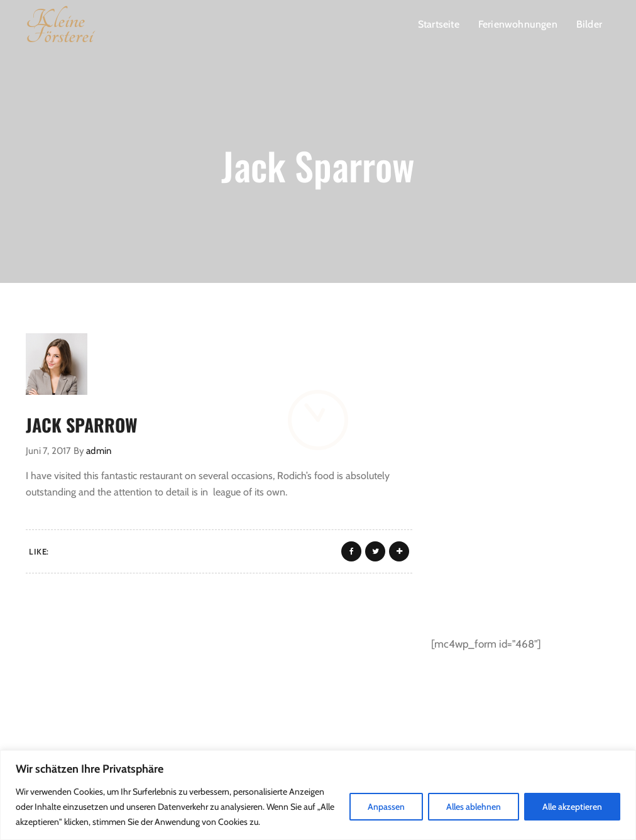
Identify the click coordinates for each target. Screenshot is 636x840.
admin (99, 451)
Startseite (439, 24)
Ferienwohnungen (518, 24)
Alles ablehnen (474, 807)
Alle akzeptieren (572, 807)
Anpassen (386, 807)
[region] (318, 795)
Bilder (589, 24)
